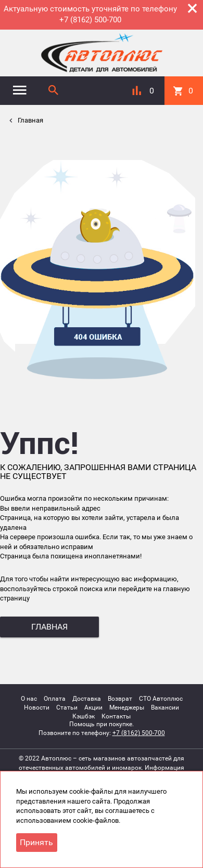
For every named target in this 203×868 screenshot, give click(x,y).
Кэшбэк (84, 716)
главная (49, 627)
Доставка (87, 699)
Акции (93, 707)
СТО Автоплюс (161, 699)
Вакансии (165, 707)
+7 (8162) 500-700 (139, 733)
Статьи (67, 707)
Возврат (120, 699)
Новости (37, 707)
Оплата (55, 699)
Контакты (116, 716)
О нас (29, 699)
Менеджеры (127, 707)
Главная (30, 120)
